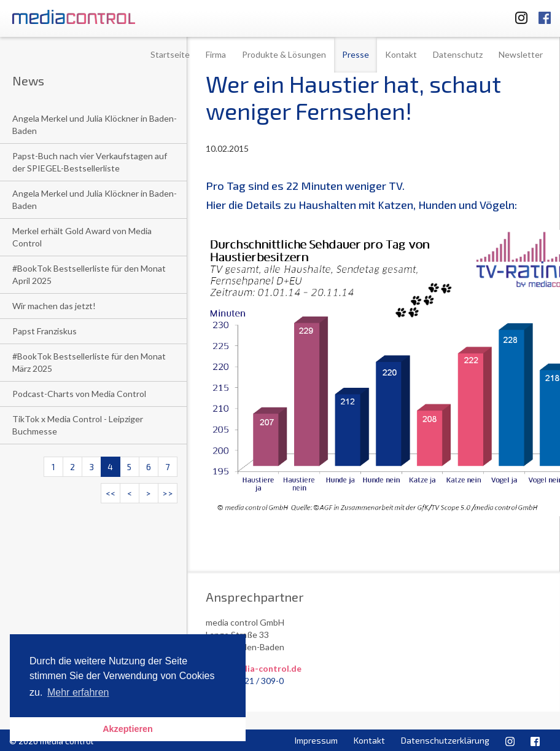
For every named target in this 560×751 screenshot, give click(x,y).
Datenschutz (458, 54)
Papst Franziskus (45, 331)
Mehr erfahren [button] (78, 692)
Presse (356, 54)
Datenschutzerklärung (445, 740)
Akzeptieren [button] (128, 729)
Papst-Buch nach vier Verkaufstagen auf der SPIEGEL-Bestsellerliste (90, 162)
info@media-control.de (254, 668)
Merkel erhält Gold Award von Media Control (82, 237)
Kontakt (401, 54)
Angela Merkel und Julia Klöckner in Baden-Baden (95, 124)
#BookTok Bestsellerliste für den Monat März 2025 (89, 362)
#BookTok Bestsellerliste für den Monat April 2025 (89, 274)
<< (111, 493)
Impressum (316, 740)
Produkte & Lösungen (284, 54)
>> (168, 493)
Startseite (170, 54)
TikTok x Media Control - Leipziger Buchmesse (78, 425)
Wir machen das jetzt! (54, 306)
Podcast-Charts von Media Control (79, 394)
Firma (216, 54)
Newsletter (521, 54)
